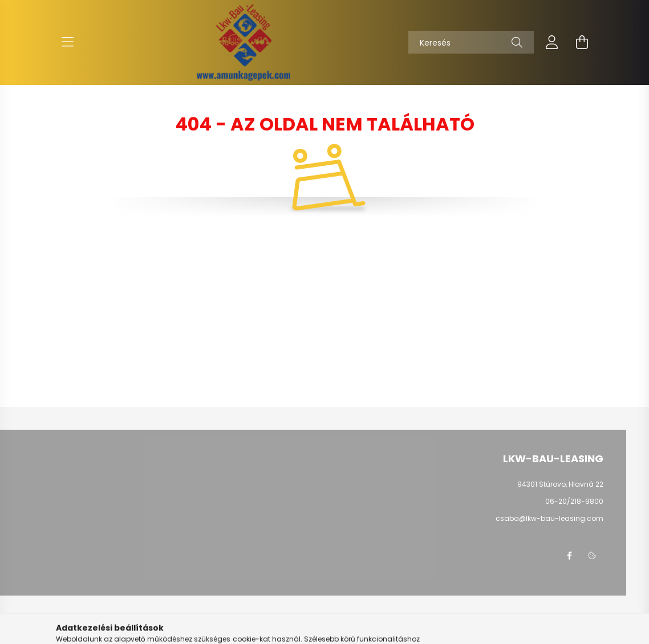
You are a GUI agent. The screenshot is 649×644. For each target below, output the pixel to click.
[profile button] (552, 42)
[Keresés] (471, 42)
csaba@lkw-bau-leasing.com (549, 518)
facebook (569, 556)
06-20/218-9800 (574, 501)
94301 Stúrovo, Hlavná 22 (560, 484)
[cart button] (582, 42)
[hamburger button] (67, 42)
